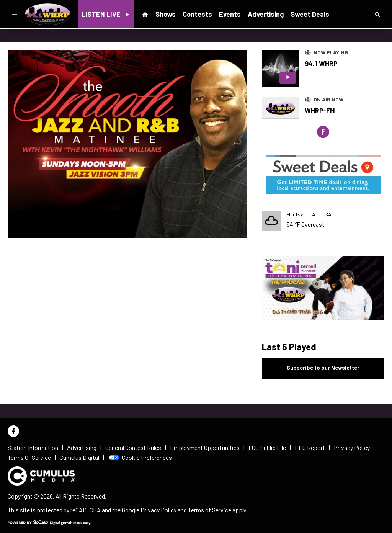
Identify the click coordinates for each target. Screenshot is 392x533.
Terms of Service (210, 510)
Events (230, 14)
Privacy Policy (158, 510)
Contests (197, 14)
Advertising (266, 14)
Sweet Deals (310, 14)
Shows (166, 14)
